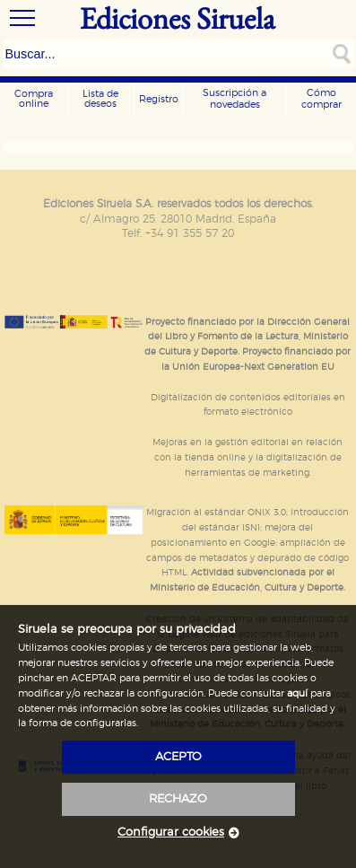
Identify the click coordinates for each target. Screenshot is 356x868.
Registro (159, 99)
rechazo (178, 799)
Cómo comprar (321, 99)
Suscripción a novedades (234, 99)
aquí (297, 693)
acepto (178, 757)
